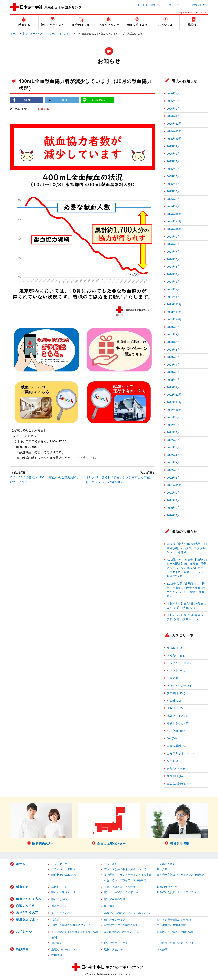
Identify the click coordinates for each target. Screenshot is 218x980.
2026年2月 (173, 109)
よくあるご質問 (146, 5)
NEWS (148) (174, 648)
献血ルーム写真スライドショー (123, 892)
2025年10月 (174, 139)
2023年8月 (173, 335)
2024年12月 (174, 214)
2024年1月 (173, 297)
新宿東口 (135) (176, 693)
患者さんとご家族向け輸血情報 (175, 932)
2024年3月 (173, 282)
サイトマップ (177, 5)
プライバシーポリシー (65, 869)
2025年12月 (174, 124)
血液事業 (57, 943)
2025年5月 (173, 176)
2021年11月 (174, 485)
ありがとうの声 (27, 913)
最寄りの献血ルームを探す (120, 887)
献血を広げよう (27, 919)
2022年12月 (174, 395)
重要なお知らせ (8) (179, 784)
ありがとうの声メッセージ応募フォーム (128, 913)
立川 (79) (172, 761)
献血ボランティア (115, 920)
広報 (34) (172, 678)
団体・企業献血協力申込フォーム (71, 925)
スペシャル (24, 932)
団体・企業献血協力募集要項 (174, 920)
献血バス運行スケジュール (67, 892)
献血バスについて (167, 887)
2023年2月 (173, 380)
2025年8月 (173, 154)
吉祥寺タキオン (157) (180, 753)
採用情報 (57, 955)
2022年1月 (173, 478)
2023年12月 (174, 304)
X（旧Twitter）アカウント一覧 (122, 932)
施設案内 (22, 949)
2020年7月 (173, 515)
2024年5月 (173, 267)
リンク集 (162, 869)
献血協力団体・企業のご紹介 (121, 925)
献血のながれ (59, 899)
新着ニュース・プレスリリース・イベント (46, 34)
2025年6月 (173, 169)
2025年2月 (173, 199)
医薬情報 (109, 906)
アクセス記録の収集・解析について (125, 869)
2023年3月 (173, 372)
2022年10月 (174, 410)
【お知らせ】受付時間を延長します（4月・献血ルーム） (187, 617)
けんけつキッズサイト (117, 943)
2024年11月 (174, 221)
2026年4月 (173, 94)
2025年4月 (173, 184)
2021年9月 (173, 493)
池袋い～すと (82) (178, 716)
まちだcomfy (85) (177, 768)
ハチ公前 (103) (176, 731)
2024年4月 (173, 274)
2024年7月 (173, 252)
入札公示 (162, 950)
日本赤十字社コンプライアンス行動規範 (180, 875)
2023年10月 (174, 320)
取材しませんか (113, 950)
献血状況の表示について (66, 875)
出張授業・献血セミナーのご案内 (177, 943)
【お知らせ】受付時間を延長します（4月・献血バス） (187, 605)
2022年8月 (173, 425)
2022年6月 (173, 440)
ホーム (14, 34)
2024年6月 (173, 259)
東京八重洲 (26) (177, 746)
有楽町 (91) (174, 701)
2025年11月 (174, 131)
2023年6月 (173, 350)
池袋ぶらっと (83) (178, 723)
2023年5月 (173, 357)
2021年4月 (173, 500)
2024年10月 (174, 229)
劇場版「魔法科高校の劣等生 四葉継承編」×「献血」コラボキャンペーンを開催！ (187, 548)
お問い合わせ (200, 5)
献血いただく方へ (29, 899)
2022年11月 (174, 402)
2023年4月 (173, 365)
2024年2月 (173, 289)
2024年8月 (173, 244)
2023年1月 (173, 387)
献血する (22, 887)
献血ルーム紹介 (61, 887)
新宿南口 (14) (175, 776)
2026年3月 (173, 101)
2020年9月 (173, 508)
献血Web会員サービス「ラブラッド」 (179, 892)
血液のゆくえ (26, 906)
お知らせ (44, 109)
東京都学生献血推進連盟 (171, 925)
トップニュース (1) (179, 663)
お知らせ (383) (176, 656)
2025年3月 (173, 191)
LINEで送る (99, 100)
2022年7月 (173, 432)
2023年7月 (173, 342)
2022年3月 (173, 463)
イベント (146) (176, 671)
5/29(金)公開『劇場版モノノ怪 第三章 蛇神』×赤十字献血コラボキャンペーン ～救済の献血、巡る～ (187, 590)
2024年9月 (173, 237)
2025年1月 (173, 207)
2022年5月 (173, 448)
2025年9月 (173, 146)
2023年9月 (173, 327)
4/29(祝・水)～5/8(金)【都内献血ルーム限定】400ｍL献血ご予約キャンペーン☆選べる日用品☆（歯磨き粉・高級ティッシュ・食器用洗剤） (187, 568)
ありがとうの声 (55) (179, 686)
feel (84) (172, 738)
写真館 (55, 920)
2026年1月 (173, 116)
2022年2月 (173, 470)
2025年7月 (173, 161)
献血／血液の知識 (115, 899)
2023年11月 (174, 312)
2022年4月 (173, 455)
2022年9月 (173, 417)
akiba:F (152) (175, 708)
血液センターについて (65, 950)
